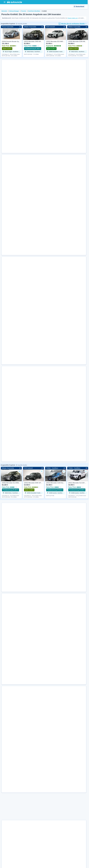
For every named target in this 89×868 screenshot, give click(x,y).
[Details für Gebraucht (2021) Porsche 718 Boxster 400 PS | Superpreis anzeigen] (47, 393)
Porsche (24, 11)
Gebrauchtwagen (14, 11)
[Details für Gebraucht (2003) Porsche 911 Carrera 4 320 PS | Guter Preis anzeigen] (47, 155)
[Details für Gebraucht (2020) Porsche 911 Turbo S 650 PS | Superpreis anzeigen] (47, 602)
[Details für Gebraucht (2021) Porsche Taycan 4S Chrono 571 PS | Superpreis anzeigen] (47, 364)
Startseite (4, 11)
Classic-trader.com (73, 18)
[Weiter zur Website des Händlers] (8, 82)
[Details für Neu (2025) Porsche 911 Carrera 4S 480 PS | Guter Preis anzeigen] (47, 739)
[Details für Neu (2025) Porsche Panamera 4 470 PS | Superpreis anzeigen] (47, 683)
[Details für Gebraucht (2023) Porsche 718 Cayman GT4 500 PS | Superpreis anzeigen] (47, 278)
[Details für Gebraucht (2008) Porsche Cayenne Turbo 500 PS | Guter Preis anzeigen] (47, 861)
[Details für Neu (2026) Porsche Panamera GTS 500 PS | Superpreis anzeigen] (47, 574)
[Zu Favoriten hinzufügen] (20, 30)
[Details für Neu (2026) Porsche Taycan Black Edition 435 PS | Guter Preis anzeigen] (47, 489)
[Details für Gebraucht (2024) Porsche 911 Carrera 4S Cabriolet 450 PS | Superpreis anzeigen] (47, 251)
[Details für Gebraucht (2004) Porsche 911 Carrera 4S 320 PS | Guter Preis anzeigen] (47, 66)
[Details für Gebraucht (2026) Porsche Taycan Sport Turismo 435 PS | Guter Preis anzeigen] (47, 519)
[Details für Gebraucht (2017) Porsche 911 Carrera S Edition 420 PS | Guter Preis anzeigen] (47, 95)
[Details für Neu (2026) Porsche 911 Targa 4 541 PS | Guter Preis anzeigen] (47, 711)
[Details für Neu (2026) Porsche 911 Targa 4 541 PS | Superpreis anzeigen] (47, 460)
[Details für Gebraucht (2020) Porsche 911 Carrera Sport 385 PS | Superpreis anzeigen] (47, 793)
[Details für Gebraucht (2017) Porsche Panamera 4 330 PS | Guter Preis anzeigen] (47, 126)
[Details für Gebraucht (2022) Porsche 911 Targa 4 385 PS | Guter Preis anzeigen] (47, 223)
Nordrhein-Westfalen (34, 11)
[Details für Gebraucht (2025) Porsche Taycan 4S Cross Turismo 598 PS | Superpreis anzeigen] (47, 333)
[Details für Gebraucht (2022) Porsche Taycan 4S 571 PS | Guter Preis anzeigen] (47, 630)
